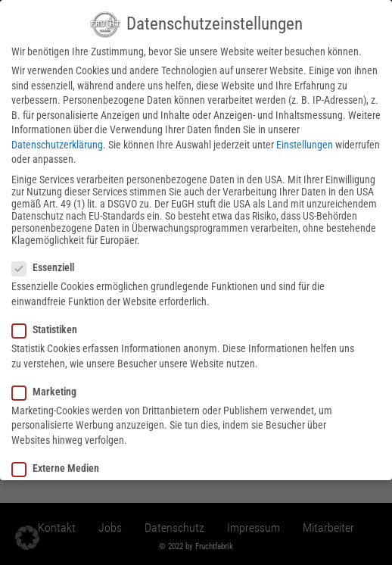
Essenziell (48, 261)
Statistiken (49, 323)
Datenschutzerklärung (57, 139)
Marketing (49, 385)
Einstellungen (305, 139)
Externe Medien (60, 462)
